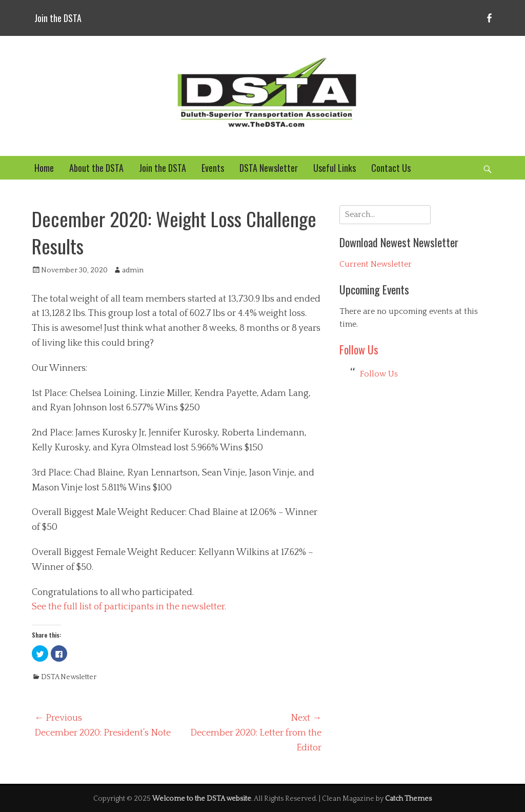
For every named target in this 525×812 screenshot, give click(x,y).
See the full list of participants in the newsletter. (129, 607)
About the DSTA (96, 168)
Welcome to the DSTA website (202, 799)
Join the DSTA (58, 18)
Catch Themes (408, 799)
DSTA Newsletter (269, 168)
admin (133, 270)
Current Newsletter (376, 264)
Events (213, 168)
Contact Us (391, 168)
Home (44, 168)
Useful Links (335, 168)
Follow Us (359, 349)
